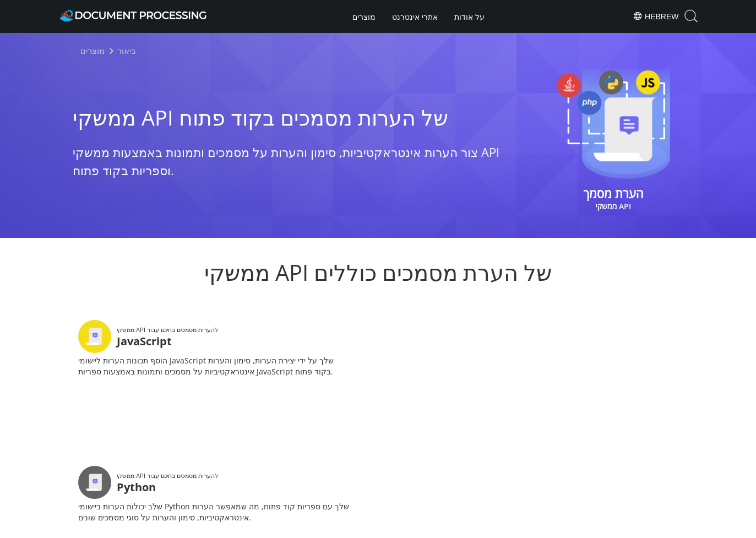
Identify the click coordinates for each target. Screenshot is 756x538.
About (423, 496)
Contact (494, 528)
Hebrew (656, 16)
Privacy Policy (393, 528)
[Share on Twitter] (379, 468)
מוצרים (364, 17)
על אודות (469, 17)
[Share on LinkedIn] (397, 468)
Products (378, 496)
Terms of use (447, 528)
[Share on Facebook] (359, 468)
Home (333, 496)
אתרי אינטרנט (415, 17)
